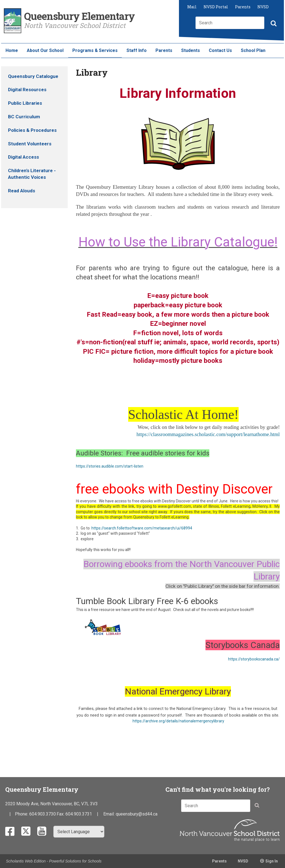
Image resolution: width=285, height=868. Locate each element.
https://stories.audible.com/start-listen (110, 466)
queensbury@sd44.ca (137, 814)
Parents (243, 7)
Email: (109, 814)
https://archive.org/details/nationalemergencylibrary (178, 721)
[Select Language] (79, 832)
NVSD (263, 7)
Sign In (272, 861)
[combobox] (230, 23)
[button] (273, 24)
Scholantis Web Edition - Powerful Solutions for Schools (54, 861)
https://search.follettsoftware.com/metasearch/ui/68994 (142, 528)
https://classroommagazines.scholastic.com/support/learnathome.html (208, 434)
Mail (192, 7)
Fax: (61, 814)
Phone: (22, 814)
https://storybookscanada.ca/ (254, 659)
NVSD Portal (216, 7)
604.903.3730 (43, 814)
